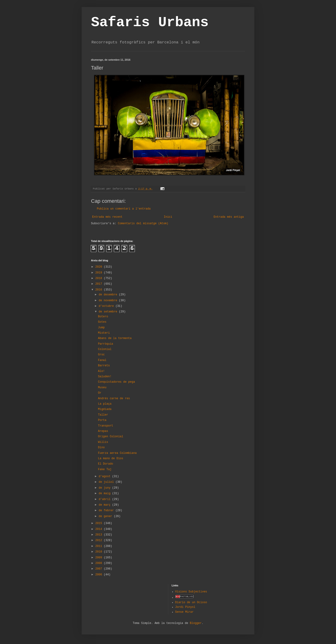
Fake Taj (105, 469)
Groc (101, 355)
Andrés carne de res (114, 399)
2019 (100, 273)
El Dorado (106, 464)
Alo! (101, 371)
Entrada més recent (107, 217)
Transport (106, 426)
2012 (100, 540)
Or (100, 393)
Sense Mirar (184, 612)
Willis (103, 442)
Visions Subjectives (191, 592)
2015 (100, 523)
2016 (100, 290)
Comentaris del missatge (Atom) (143, 224)
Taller (103, 415)
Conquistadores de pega (116, 382)
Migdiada (105, 409)
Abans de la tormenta (115, 338)
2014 (100, 529)
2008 (100, 563)
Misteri (104, 333)
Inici (168, 217)
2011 (100, 546)
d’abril (105, 499)
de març (105, 505)
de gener (106, 516)
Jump (101, 328)
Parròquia (106, 344)
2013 (100, 535)
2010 (100, 552)
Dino (101, 448)
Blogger (196, 623)
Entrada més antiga (229, 217)
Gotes (102, 322)
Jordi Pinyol (185, 607)
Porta (102, 420)
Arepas (103, 431)
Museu (102, 388)
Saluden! (105, 377)
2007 (100, 569)
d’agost (105, 476)
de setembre (109, 312)
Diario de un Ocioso (191, 602)
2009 (100, 558)
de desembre (109, 295)
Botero (103, 317)
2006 (100, 575)
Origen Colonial (111, 437)
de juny (105, 488)
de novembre (109, 301)
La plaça (105, 404)
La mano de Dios (111, 458)
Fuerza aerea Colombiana (117, 453)
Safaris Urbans (150, 22)
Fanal (102, 360)
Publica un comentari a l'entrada (124, 209)
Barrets (104, 366)
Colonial (105, 349)
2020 (100, 267)
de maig (105, 493)
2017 (100, 284)
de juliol (107, 482)
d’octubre (107, 306)
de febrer (107, 511)
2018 (100, 278)
